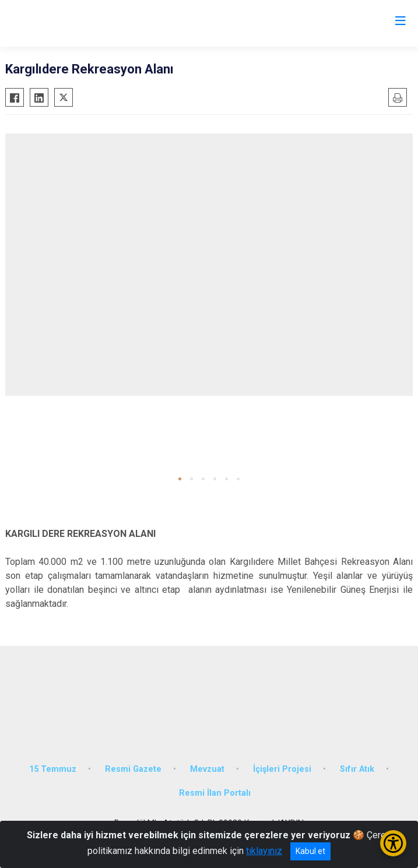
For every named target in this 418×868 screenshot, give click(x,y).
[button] (180, 479)
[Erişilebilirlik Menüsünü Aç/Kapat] (393, 843)
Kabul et (310, 851)
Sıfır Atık (357, 769)
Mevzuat (207, 769)
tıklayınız (264, 851)
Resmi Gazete (133, 769)
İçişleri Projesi (282, 769)
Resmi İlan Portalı (215, 793)
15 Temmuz (53, 769)
